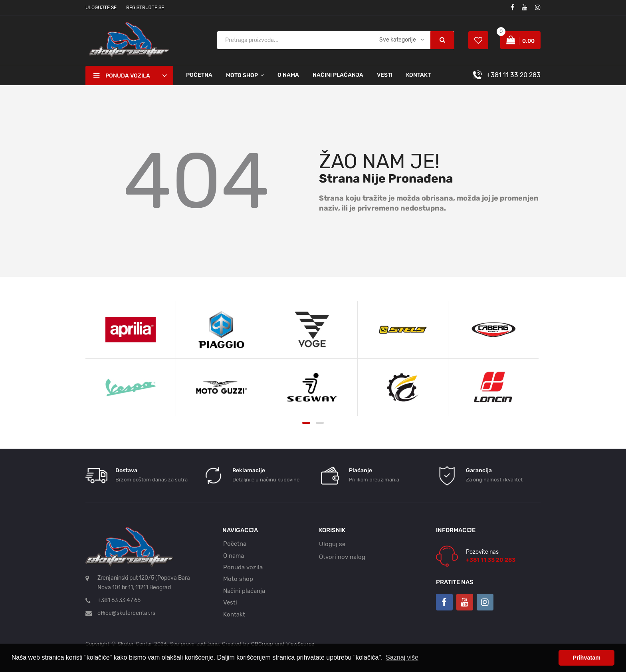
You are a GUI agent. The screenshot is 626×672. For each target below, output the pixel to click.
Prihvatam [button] (586, 658)
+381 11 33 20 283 (514, 75)
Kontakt (418, 75)
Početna (199, 75)
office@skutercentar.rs (126, 613)
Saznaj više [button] (402, 657)
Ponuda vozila (243, 567)
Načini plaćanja (338, 75)
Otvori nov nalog (342, 557)
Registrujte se (145, 8)
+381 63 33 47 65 (119, 600)
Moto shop (238, 579)
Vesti (385, 75)
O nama (288, 75)
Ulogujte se (101, 8)
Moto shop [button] (242, 75)
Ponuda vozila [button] (122, 76)
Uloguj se (332, 544)
